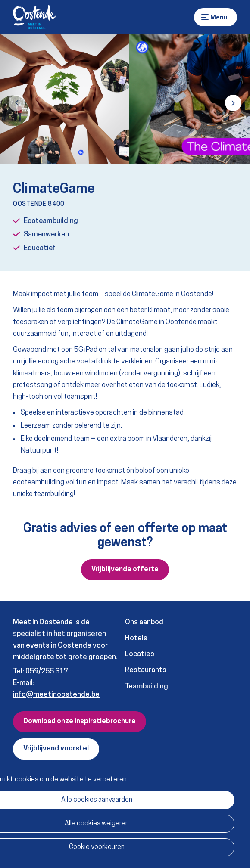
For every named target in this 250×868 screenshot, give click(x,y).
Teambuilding (147, 687)
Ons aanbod (144, 622)
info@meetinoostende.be (56, 695)
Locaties (140, 654)
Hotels (136, 638)
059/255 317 (47, 671)
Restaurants (146, 670)
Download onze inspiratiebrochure (80, 722)
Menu (205, 17)
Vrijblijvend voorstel (56, 749)
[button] (17, 103)
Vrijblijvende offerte (125, 570)
